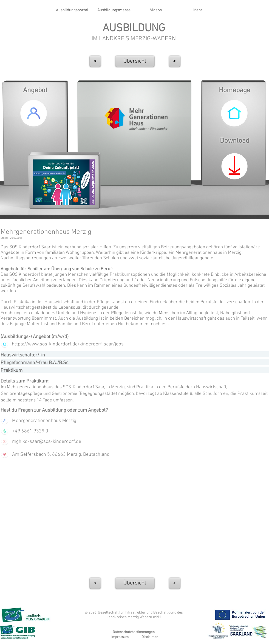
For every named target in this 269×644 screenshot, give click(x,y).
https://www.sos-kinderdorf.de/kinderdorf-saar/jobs (68, 344)
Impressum (120, 637)
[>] (175, 583)
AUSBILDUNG (134, 29)
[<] (95, 61)
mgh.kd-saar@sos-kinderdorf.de (47, 442)
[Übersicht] (135, 61)
